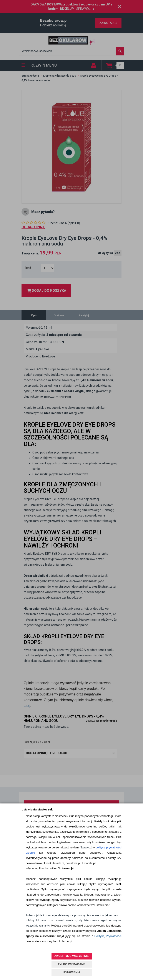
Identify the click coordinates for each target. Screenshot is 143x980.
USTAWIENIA (72, 972)
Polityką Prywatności (108, 936)
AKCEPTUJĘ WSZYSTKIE (71, 956)
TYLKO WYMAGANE (71, 964)
